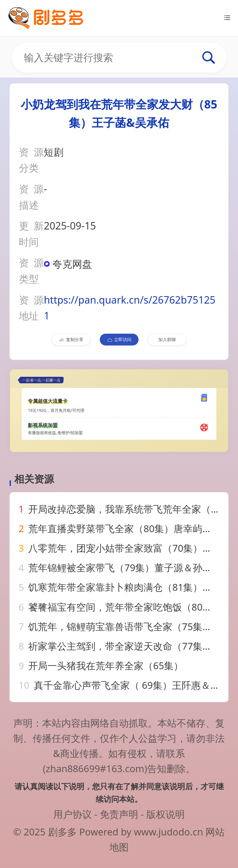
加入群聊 (167, 339)
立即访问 (119, 340)
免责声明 (119, 814)
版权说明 (165, 814)
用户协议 (73, 814)
